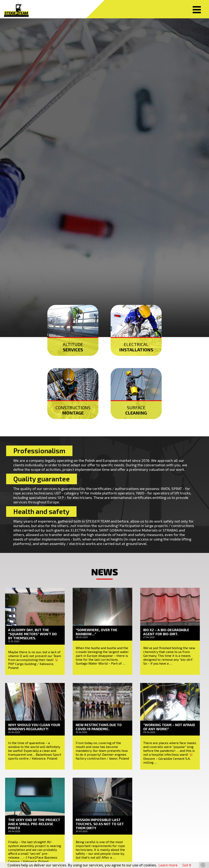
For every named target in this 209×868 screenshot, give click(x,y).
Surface (136, 410)
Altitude (73, 347)
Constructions (73, 410)
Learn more (168, 865)
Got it (187, 865)
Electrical (136, 347)
